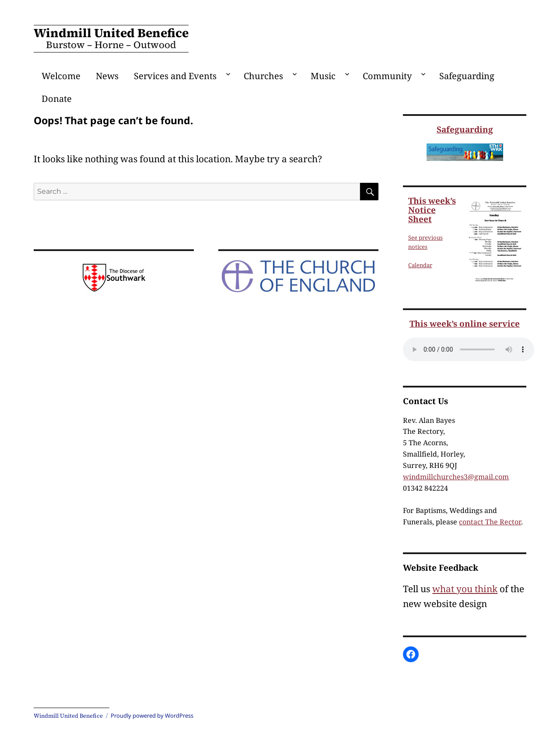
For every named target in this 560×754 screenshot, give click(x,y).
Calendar (420, 265)
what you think (465, 589)
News (107, 76)
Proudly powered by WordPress (152, 716)
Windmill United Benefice (111, 33)
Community (387, 76)
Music (323, 76)
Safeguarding (467, 76)
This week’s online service (465, 324)
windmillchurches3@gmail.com (456, 477)
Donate (57, 99)
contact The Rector (490, 522)
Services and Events (175, 76)
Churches (263, 76)
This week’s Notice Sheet (432, 210)
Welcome (61, 76)
